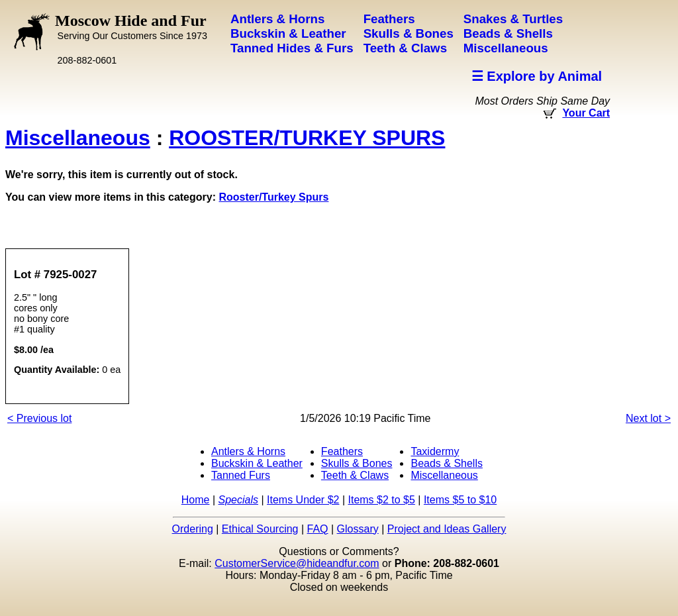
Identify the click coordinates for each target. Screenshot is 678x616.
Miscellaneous (78, 138)
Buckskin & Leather (257, 463)
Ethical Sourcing (260, 529)
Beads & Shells (447, 463)
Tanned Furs (241, 475)
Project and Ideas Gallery (447, 529)
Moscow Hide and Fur (131, 26)
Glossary (358, 529)
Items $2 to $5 (381, 500)
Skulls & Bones (357, 463)
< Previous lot (39, 418)
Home (196, 500)
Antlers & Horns (248, 451)
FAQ (318, 529)
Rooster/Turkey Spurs (273, 197)
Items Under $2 (303, 500)
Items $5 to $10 (460, 500)
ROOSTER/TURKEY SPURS (307, 138)
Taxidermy (435, 451)
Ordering (193, 529)
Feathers (342, 451)
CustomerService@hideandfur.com (297, 563)
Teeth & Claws (355, 475)
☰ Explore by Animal (537, 76)
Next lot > (648, 418)
